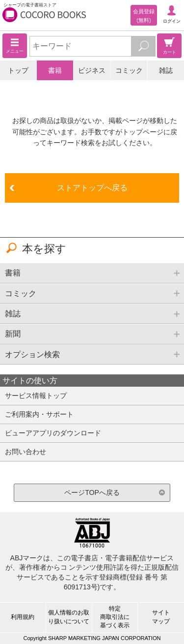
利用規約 (23, 617)
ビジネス (92, 70)
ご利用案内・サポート (39, 414)
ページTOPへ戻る (92, 492)
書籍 (55, 70)
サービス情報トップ (36, 396)
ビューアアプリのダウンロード (53, 433)
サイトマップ (161, 617)
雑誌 (166, 70)
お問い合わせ (26, 452)
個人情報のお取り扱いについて (69, 617)
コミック (129, 70)
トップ (18, 70)
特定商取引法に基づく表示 (115, 617)
